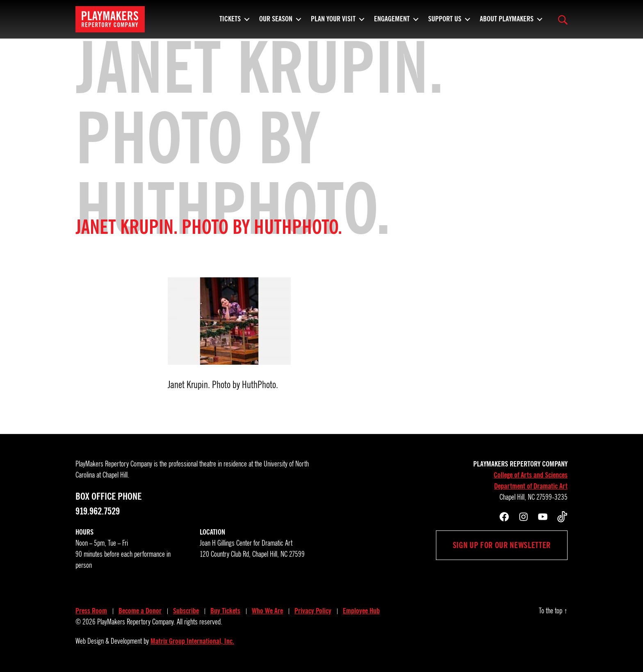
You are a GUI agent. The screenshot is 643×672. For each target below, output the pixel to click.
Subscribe (186, 611)
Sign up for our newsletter (502, 545)
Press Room (91, 611)
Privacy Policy (313, 611)
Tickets (230, 23)
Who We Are (267, 611)
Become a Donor (140, 611)
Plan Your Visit (333, 23)
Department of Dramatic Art (531, 486)
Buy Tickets (225, 611)
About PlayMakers (507, 23)
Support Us (445, 23)
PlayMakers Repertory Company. (136, 622)
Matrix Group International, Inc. (192, 641)
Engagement (392, 23)
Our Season (276, 23)
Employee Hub (361, 611)
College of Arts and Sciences (531, 475)
